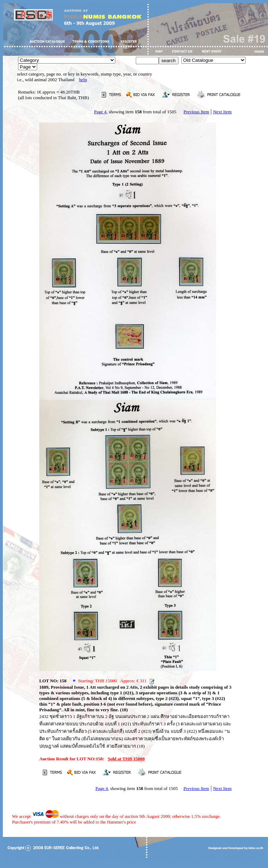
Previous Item (196, 112)
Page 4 (100, 112)
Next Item (222, 112)
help (83, 80)
